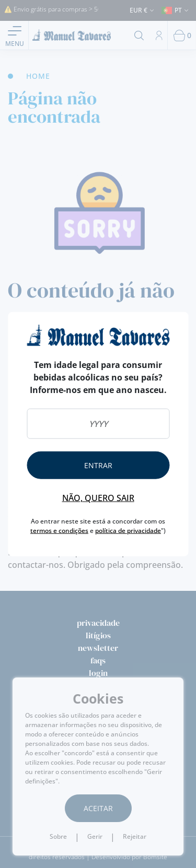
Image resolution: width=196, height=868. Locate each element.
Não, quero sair (98, 498)
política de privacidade (128, 531)
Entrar (98, 465)
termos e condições (59, 531)
